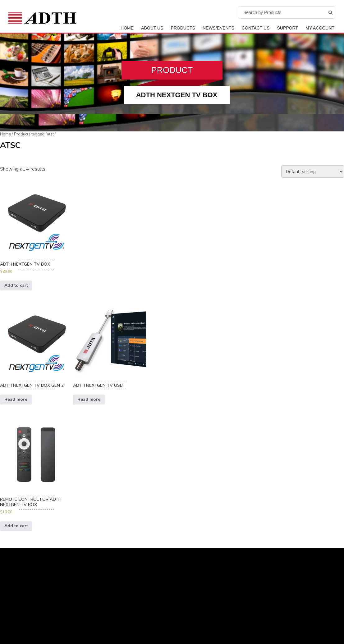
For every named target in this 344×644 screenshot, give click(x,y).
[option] (37, 236)
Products (183, 28)
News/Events (218, 28)
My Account (320, 28)
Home (127, 28)
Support (288, 28)
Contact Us (256, 28)
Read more (16, 399)
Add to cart (16, 285)
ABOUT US (152, 28)
